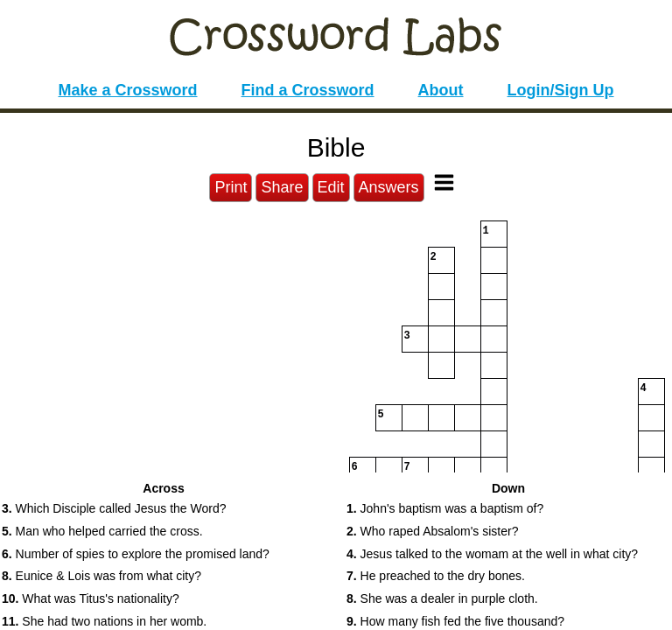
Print (231, 187)
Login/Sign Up (561, 90)
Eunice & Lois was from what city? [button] (101, 576)
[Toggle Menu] (444, 182)
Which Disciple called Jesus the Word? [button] (114, 508)
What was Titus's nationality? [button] (91, 598)
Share (282, 187)
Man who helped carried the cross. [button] (102, 531)
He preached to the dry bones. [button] (436, 576)
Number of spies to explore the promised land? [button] (136, 554)
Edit (331, 187)
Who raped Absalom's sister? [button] (432, 531)
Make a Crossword (127, 90)
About (441, 90)
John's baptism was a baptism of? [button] (445, 508)
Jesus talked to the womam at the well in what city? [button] (492, 554)
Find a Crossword (308, 90)
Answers (389, 187)
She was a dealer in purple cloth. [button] (442, 598)
